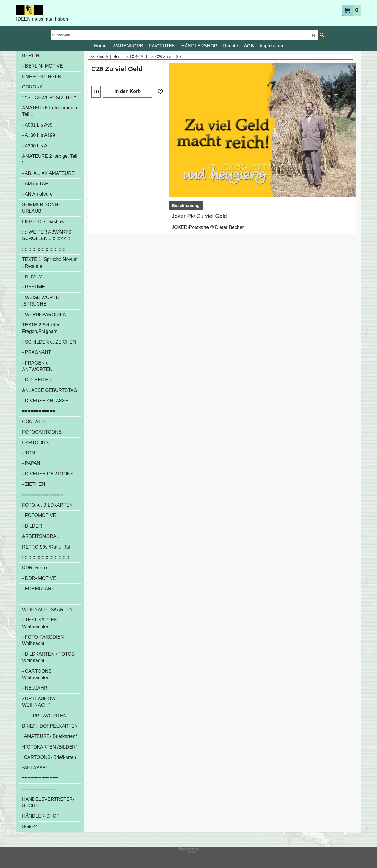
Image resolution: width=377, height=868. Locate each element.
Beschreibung (186, 206)
